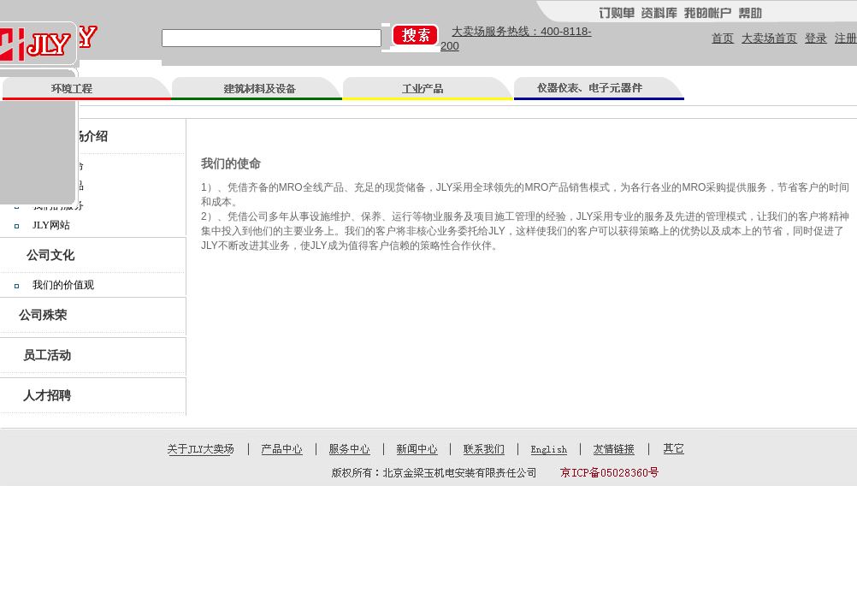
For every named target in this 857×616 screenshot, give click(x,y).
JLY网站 (51, 225)
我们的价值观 (63, 285)
